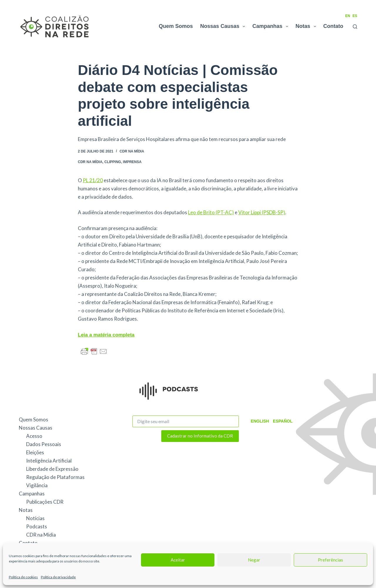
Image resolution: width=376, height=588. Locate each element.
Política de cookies (23, 577)
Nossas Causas (224, 26)
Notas (307, 26)
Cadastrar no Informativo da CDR (200, 436)
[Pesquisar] (355, 27)
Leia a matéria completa (106, 335)
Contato (333, 26)
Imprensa (132, 162)
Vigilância (37, 485)
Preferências (330, 560)
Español (281, 421)
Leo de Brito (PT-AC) (211, 212)
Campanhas (271, 26)
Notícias (35, 518)
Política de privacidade (58, 577)
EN (348, 16)
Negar (254, 560)
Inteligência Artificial (49, 461)
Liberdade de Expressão (52, 469)
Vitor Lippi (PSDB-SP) (262, 212)
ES (355, 16)
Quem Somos (176, 26)
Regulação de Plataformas (55, 477)
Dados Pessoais (44, 444)
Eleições (35, 452)
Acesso (34, 436)
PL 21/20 (93, 180)
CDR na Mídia (132, 151)
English (259, 421)
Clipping (113, 162)
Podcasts (37, 526)
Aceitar (178, 560)
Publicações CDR (45, 502)
